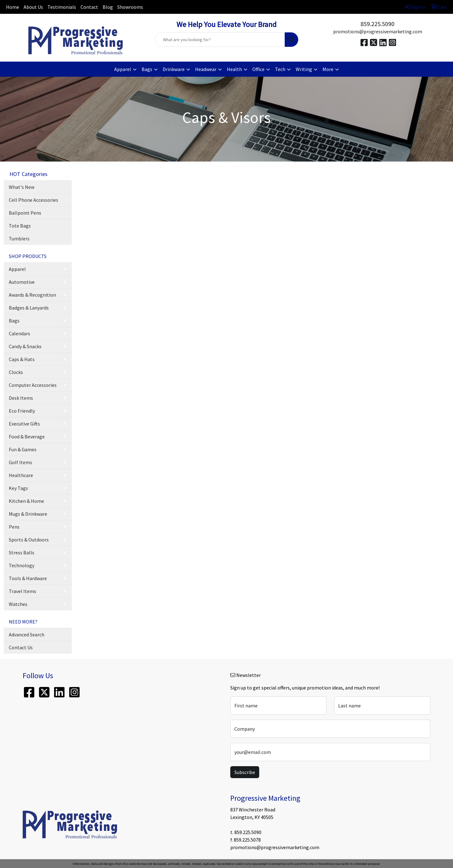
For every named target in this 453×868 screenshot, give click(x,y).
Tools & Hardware (28, 578)
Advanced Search (27, 635)
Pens (14, 527)
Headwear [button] (206, 69)
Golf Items (20, 462)
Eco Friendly (22, 411)
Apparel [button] (123, 69)
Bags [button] (147, 69)
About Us (33, 7)
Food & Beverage (27, 437)
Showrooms (130, 7)
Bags (14, 321)
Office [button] (258, 69)
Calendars (20, 333)
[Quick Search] (220, 40)
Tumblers (19, 239)
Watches (18, 604)
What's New (22, 187)
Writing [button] (304, 69)
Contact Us (21, 647)
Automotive (22, 282)
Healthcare (21, 475)
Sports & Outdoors (29, 540)
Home (13, 7)
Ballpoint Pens (25, 213)
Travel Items (22, 591)
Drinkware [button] (174, 69)
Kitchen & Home (26, 501)
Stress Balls (22, 552)
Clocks (16, 372)
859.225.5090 (377, 24)
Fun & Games (23, 449)
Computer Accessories (33, 385)
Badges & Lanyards (29, 308)
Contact (89, 7)
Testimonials (62, 7)
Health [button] (234, 69)
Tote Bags (20, 226)
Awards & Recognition (32, 295)
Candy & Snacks (25, 346)
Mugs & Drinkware (28, 514)
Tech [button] (280, 69)
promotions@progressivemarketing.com (378, 31)
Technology (22, 565)
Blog (108, 7)
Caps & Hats (22, 359)
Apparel (17, 269)
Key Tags (18, 488)
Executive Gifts (24, 424)
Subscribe (245, 772)
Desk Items (21, 398)
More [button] (328, 69)
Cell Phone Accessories (34, 200)
